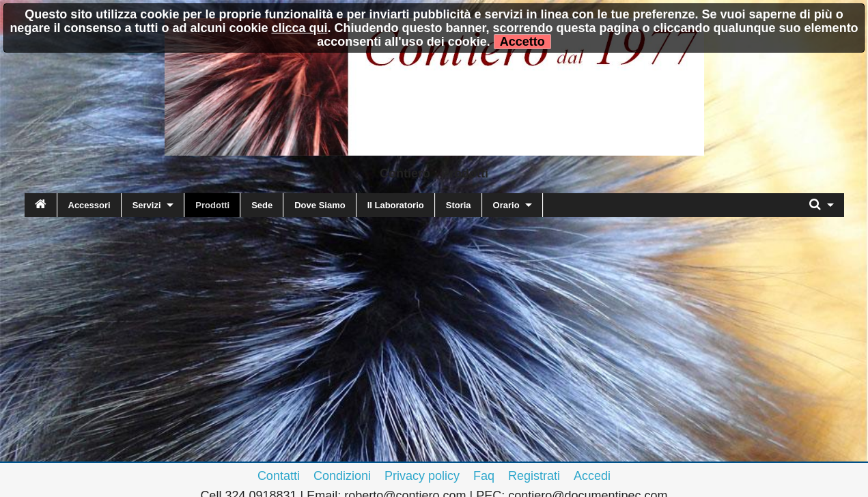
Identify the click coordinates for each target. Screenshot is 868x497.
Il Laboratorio (396, 205)
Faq (484, 476)
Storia (459, 205)
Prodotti (212, 205)
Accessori (89, 205)
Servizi (147, 205)
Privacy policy (422, 476)
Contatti (279, 476)
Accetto (522, 42)
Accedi (592, 476)
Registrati (534, 476)
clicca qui (299, 28)
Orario (506, 205)
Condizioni (342, 476)
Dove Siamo (320, 205)
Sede (262, 205)
